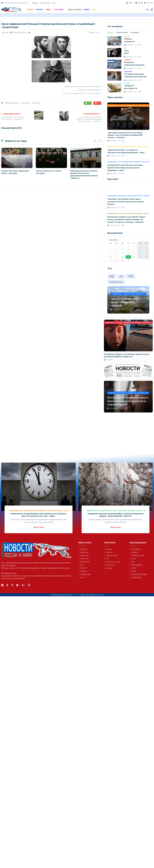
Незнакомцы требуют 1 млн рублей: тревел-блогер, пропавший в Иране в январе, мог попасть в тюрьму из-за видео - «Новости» (127, 219)
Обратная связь (111, 555)
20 (110, 257)
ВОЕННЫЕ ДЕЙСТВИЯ (138, 574)
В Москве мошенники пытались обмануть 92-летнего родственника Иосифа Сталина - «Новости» (84, 174)
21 (117, 257)
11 (140, 250)
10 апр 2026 (112, 174)
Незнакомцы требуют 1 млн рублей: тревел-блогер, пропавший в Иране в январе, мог (127, 355)
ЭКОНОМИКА (84, 562)
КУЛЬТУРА (83, 559)
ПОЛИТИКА (83, 552)
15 (122, 254)
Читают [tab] (110, 33)
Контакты (108, 552)
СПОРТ (133, 568)
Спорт (94, 9)
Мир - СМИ (76, 595)
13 (111, 254)
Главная (30, 9)
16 (128, 254)
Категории (60, 9)
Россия (40, 9)
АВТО (133, 559)
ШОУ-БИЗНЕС (136, 549)
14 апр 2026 (112, 141)
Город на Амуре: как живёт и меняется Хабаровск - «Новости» (126, 302)
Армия (87, 9)
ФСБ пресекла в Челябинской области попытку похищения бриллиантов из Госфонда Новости (128, 401)
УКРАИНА (83, 571)
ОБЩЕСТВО (83, 555)
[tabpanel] (128, 64)
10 (134, 250)
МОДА (133, 571)
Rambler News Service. (95, 86)
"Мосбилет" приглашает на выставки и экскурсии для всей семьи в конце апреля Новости (125, 202)
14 (117, 254)
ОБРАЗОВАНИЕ (136, 565)
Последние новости (112, 562)
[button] (152, 10)
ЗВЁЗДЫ (134, 552)
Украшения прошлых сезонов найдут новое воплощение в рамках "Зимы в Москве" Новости (115, 515)
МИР (81, 565)
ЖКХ (132, 562)
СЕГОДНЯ (83, 549)
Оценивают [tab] (135, 33)
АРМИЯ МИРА (135, 577)
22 (122, 257)
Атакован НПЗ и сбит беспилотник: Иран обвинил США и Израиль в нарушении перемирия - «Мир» (125, 168)
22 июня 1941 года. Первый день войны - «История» (15, 172)
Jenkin (5, 32)
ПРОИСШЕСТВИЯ (137, 555)
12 (146, 250)
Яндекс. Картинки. (96, 90)
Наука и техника (75, 9)
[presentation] (95, 141)
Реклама (35, 3)
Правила (108, 549)
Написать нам (45, 3)
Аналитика (25, 103)
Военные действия (12, 103)
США (81, 577)
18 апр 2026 (128, 57)
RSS (106, 559)
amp (112, 276)
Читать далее (38, 527)
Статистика (109, 565)
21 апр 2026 (128, 92)
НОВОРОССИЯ (85, 574)
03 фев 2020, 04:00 (19, 32)
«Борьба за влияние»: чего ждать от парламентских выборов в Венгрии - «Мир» (126, 151)
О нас (54, 3)
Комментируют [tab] (122, 33)
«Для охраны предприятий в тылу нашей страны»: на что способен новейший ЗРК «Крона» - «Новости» (125, 135)
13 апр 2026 (112, 156)
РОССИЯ (82, 568)
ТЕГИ (131, 276)
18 (140, 254)
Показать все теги (116, 282)
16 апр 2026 (128, 45)
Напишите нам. (97, 93)
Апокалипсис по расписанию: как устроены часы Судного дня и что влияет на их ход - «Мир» (38, 515)
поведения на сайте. (78, 93)
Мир (50, 9)
